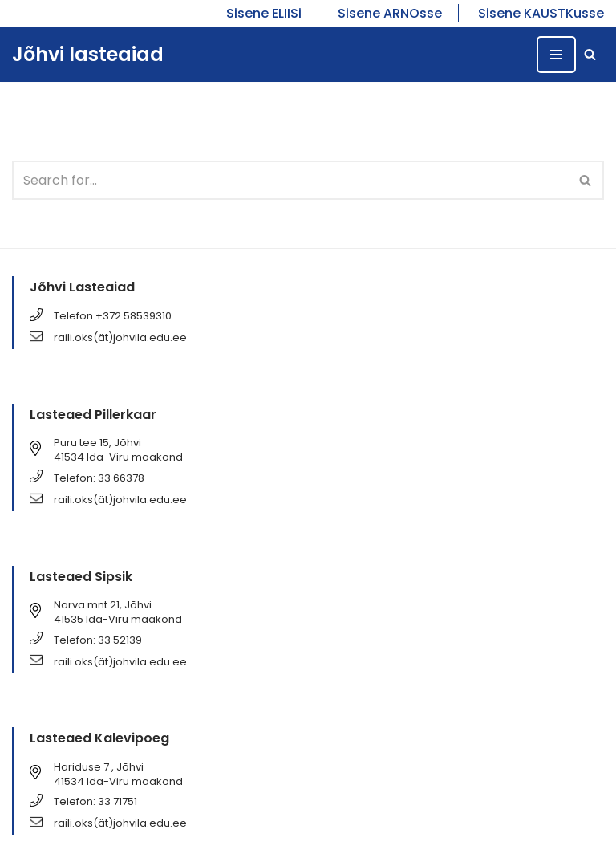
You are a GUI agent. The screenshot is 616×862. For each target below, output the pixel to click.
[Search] (590, 54)
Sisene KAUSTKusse (541, 13)
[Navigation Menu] (556, 55)
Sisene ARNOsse (390, 13)
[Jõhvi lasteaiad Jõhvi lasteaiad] (88, 55)
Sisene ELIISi (264, 13)
